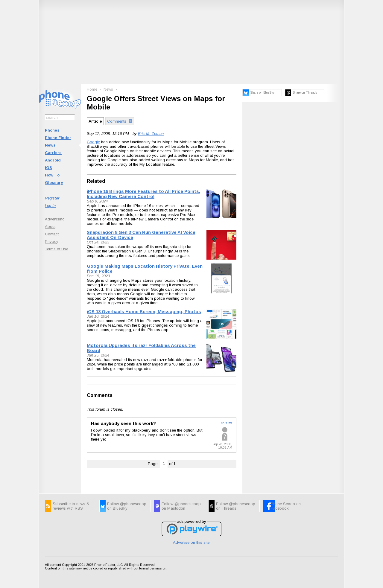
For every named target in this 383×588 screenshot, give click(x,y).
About (50, 227)
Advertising (55, 219)
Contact (52, 234)
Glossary (54, 183)
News (50, 145)
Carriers (53, 153)
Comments (100, 395)
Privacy (52, 242)
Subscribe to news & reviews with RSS (71, 506)
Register (52, 198)
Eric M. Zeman (151, 134)
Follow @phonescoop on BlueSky (127, 506)
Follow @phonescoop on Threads (236, 506)
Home (92, 89)
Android (53, 160)
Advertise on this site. (192, 542)
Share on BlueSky (262, 93)
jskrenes (226, 422)
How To (52, 175)
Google (93, 142)
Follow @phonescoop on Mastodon (181, 506)
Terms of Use (57, 249)
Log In (50, 206)
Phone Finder (58, 138)
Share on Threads (305, 93)
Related (96, 181)
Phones (52, 130)
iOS (48, 168)
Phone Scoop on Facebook (286, 506)
